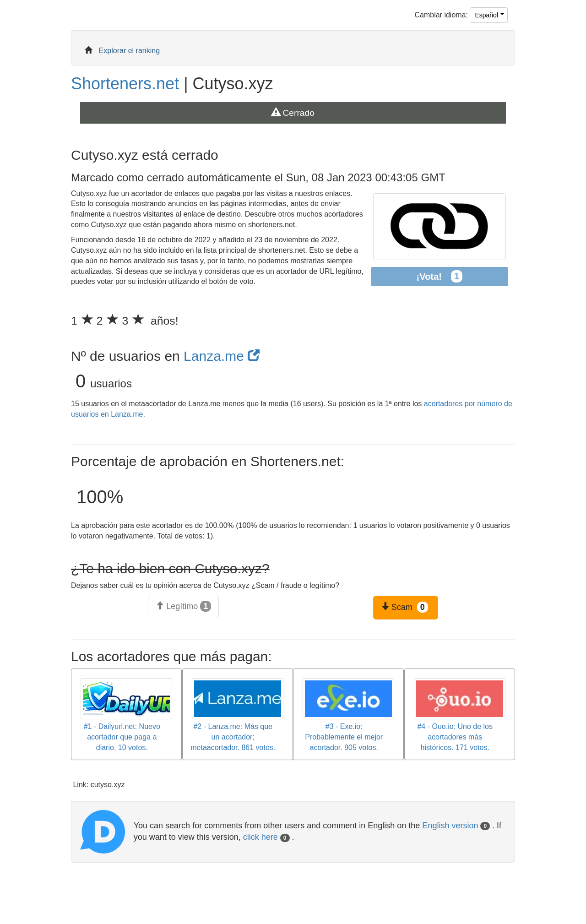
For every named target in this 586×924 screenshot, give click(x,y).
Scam (404, 607)
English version (456, 826)
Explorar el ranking (129, 51)
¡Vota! (440, 276)
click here (266, 837)
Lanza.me (222, 356)
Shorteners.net (125, 84)
